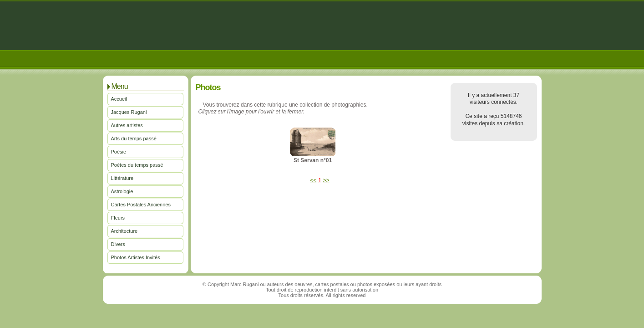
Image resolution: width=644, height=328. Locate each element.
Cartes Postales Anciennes (141, 205)
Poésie (119, 152)
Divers (118, 244)
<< (313, 180)
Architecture (124, 231)
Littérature (122, 178)
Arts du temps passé (134, 138)
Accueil (119, 99)
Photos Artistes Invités (136, 257)
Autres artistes (127, 125)
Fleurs (118, 218)
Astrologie (122, 191)
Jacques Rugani (129, 112)
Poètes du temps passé (137, 165)
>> (326, 180)
